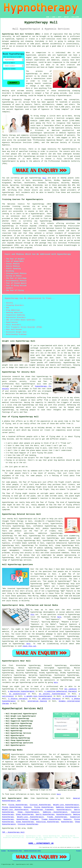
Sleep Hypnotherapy (25, 814)
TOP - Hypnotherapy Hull (13, 832)
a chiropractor (70, 696)
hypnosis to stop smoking (67, 548)
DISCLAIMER (75, 17)
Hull (44, 178)
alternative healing (37, 701)
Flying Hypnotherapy (18, 805)
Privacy (79, 851)
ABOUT (60, 17)
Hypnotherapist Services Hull (23, 709)
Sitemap (3, 851)
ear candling (71, 689)
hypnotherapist (65, 96)
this (32, 615)
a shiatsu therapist (18, 699)
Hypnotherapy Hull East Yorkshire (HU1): (21, 34)
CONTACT (67, 17)
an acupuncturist (18, 694)
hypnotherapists (69, 149)
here (59, 617)
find (11, 665)
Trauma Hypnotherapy (57, 817)
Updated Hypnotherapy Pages (32, 851)
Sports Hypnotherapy (45, 814)
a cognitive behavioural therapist (61, 691)
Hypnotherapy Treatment (42, 810)
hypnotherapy (32, 74)
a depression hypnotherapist (21, 691)
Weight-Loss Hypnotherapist (66, 805)
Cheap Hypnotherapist (28, 812)
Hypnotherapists (64, 810)
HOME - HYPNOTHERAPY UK (41, 843)
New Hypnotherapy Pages (15, 851)
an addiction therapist (50, 699)
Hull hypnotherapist (23, 519)
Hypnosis (28, 807)
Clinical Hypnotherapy (40, 805)
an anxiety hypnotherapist (52, 694)
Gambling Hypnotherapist (67, 807)
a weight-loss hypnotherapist (38, 696)
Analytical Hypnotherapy (48, 822)
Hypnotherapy (67, 822)
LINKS (53, 17)
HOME (48, 17)
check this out (29, 646)
